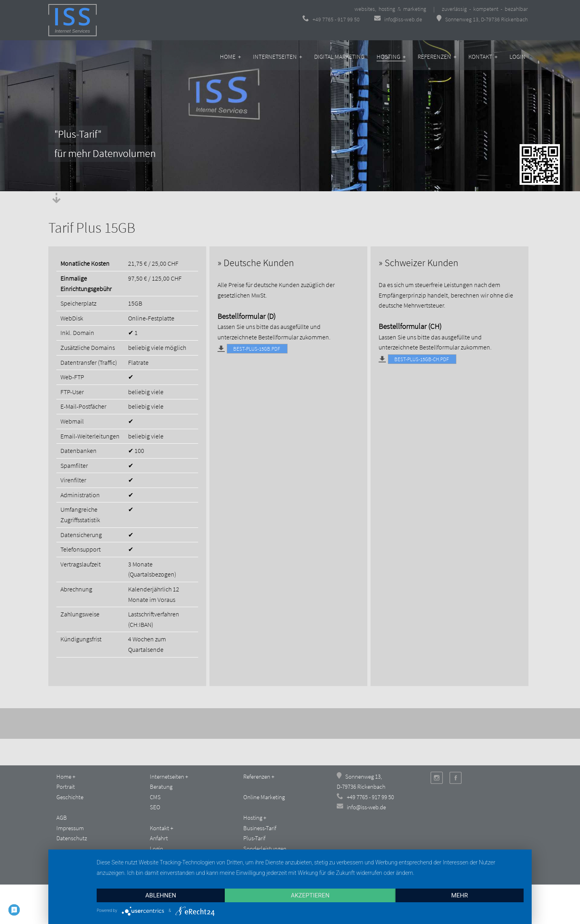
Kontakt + (483, 57)
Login (518, 57)
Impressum (70, 828)
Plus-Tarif (254, 838)
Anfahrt (159, 838)
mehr (460, 895)
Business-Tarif (260, 828)
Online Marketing (264, 797)
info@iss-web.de (399, 19)
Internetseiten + (278, 57)
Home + (230, 57)
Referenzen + (437, 57)
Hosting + (391, 57)
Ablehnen (161, 895)
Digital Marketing (339, 57)
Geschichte (70, 797)
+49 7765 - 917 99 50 (331, 19)
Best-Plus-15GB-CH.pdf (419, 359)
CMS (155, 797)
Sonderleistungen (265, 849)
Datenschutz (72, 838)
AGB (62, 818)
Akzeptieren (310, 895)
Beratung (161, 787)
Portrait (66, 787)
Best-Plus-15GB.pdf (254, 348)
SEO (155, 807)
